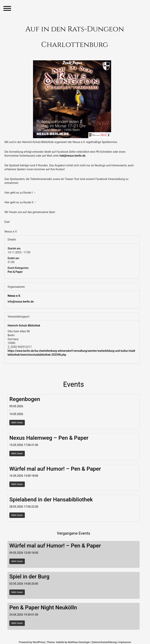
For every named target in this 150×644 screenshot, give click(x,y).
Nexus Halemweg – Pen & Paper (49, 438)
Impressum (125, 642)
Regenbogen (25, 399)
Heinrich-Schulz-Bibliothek (24, 326)
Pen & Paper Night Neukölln (43, 608)
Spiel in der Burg (29, 577)
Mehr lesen (17, 423)
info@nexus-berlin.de (21, 302)
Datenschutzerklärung (104, 642)
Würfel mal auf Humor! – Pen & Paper (55, 469)
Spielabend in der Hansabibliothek (51, 500)
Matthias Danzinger (79, 642)
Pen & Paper (15, 272)
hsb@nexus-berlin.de (72, 156)
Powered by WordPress (32, 642)
